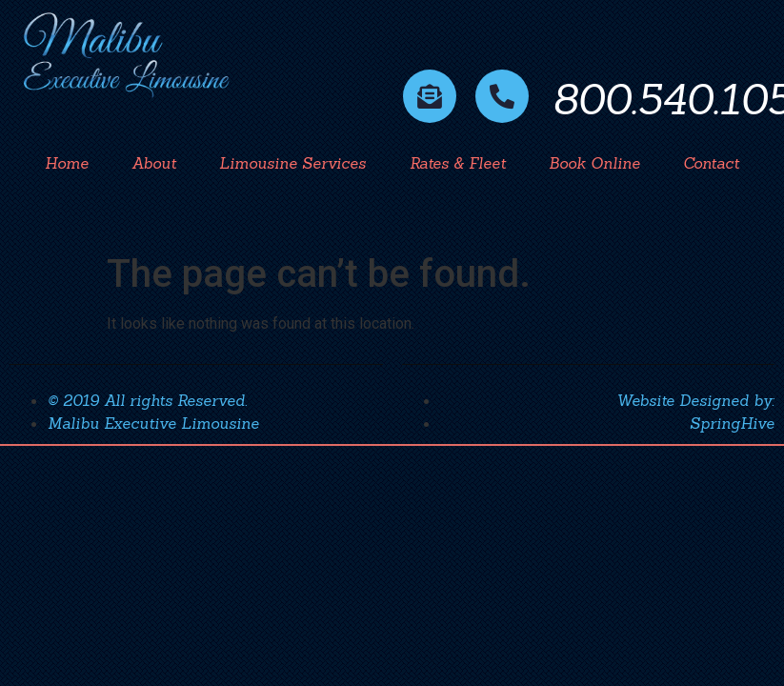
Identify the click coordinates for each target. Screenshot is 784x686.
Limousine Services (292, 163)
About (154, 163)
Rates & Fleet (458, 163)
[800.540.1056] (502, 96)
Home (67, 163)
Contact (711, 163)
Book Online (594, 163)
